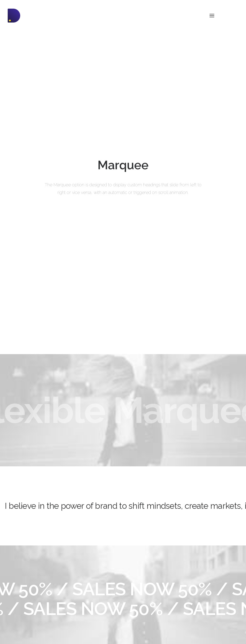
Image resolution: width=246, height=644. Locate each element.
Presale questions (148, 621)
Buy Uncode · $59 (213, 517)
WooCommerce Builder (86, 580)
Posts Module (78, 592)
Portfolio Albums (21, 611)
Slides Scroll (77, 611)
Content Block (79, 598)
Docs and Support (149, 573)
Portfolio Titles (19, 598)
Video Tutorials (145, 597)
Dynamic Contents (82, 605)
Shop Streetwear (21, 592)
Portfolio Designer (22, 580)
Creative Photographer (26, 573)
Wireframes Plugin (82, 586)
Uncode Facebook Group (214, 573)
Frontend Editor (80, 573)
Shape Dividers (80, 617)
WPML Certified (80, 624)
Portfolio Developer (23, 605)
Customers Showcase (211, 597)
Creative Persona (21, 586)
